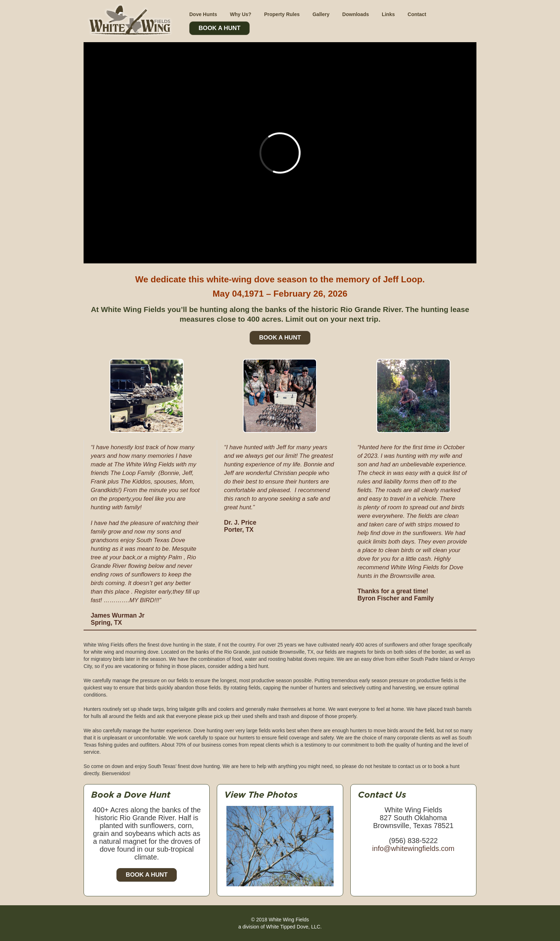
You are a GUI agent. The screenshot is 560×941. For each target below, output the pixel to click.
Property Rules (282, 14)
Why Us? (241, 14)
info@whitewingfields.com (413, 848)
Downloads (356, 14)
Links (388, 14)
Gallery (321, 14)
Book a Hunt (147, 875)
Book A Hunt (219, 28)
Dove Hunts (203, 14)
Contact (417, 14)
